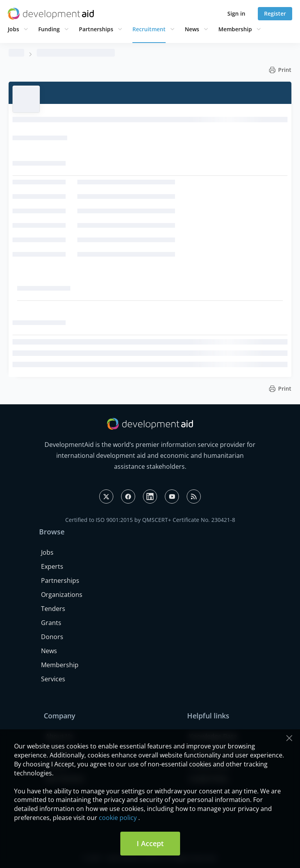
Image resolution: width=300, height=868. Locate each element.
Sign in (236, 13)
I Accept (150, 843)
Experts (52, 566)
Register (275, 13)
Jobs (13, 29)
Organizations (62, 595)
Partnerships (96, 29)
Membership (235, 29)
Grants (51, 623)
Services (53, 679)
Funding (49, 29)
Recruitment (149, 29)
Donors (52, 637)
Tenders (53, 609)
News (192, 29)
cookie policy (118, 818)
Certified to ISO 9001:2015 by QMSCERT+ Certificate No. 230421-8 (150, 520)
